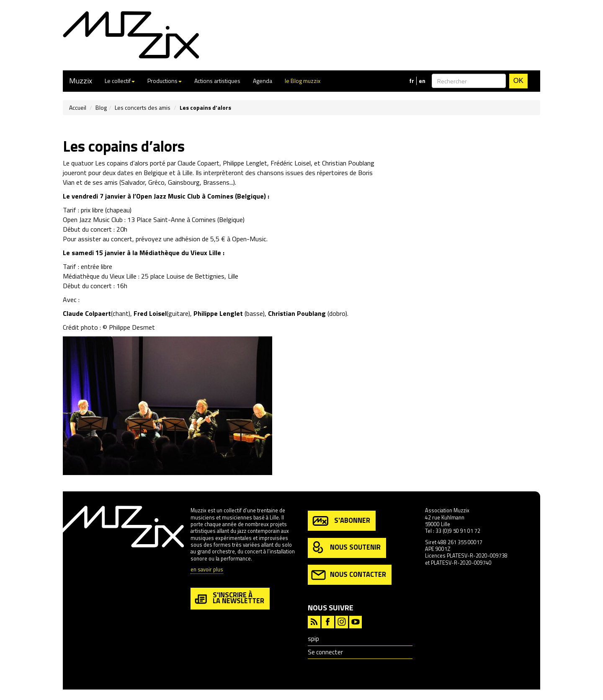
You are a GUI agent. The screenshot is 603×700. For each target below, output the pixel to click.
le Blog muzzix (303, 81)
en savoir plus (207, 570)
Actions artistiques (217, 81)
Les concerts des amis (143, 107)
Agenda (263, 81)
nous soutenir (346, 548)
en (422, 81)
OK (518, 81)
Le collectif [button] (120, 81)
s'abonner (341, 521)
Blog (101, 107)
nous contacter (349, 575)
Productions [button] (165, 81)
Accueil (78, 107)
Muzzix (81, 81)
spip (313, 639)
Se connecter (325, 652)
